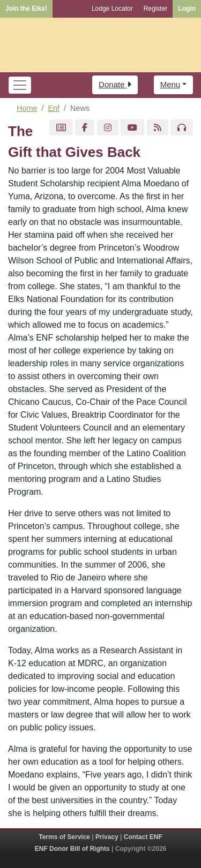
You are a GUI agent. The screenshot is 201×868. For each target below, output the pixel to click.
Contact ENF (143, 837)
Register (156, 9)
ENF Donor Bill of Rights (72, 849)
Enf (54, 108)
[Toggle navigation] (20, 85)
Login (187, 9)
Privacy (107, 837)
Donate (115, 84)
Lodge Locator (112, 9)
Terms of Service (64, 837)
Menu (170, 84)
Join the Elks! (26, 9)
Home (27, 108)
